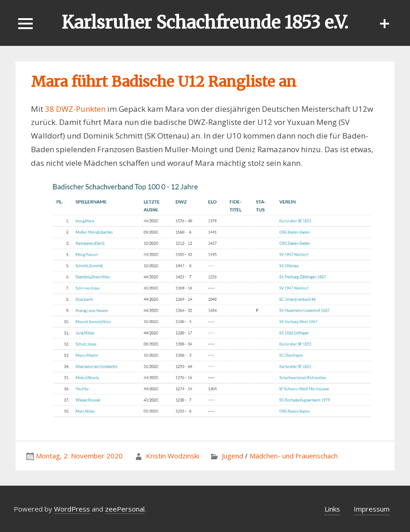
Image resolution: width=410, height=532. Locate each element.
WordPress (72, 509)
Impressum (372, 509)
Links (332, 509)
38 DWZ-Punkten (75, 109)
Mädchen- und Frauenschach (294, 456)
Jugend (232, 456)
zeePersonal (125, 509)
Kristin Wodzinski (172, 456)
